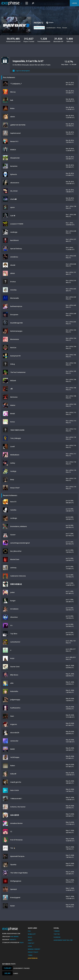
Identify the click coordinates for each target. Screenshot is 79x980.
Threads (57, 931)
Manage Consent (34, 949)
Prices (59, 28)
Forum (65, 28)
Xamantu (13, 939)
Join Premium (33, 958)
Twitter (57, 934)
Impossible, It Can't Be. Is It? (28, 61)
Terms (30, 955)
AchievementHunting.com (63, 940)
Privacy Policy (33, 952)
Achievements (39, 28)
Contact (31, 943)
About (30, 940)
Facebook (57, 937)
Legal (30, 946)
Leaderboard (51, 28)
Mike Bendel (15, 936)
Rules (30, 937)
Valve (22, 942)
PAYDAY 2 (38, 23)
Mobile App (32, 934)
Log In (74, 3)
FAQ (29, 931)
